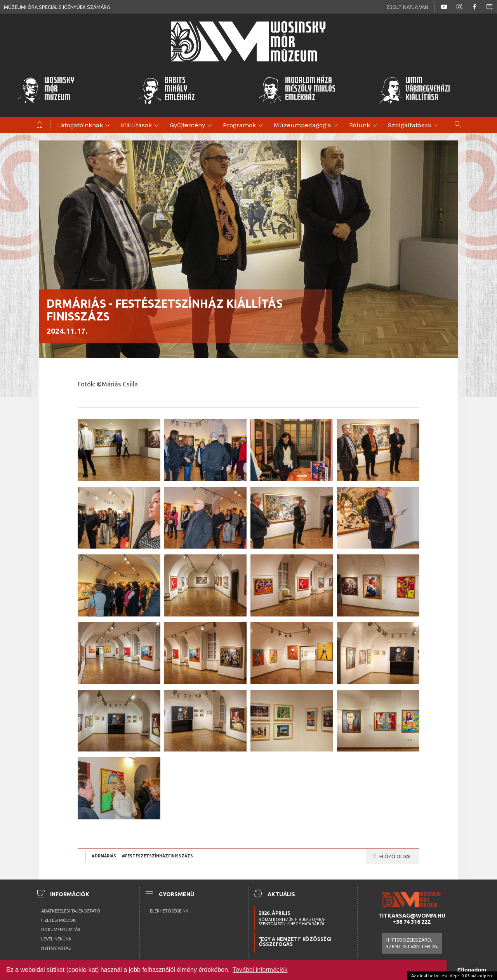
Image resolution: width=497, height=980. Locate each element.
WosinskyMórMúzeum (46, 90)
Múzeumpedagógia (307, 126)
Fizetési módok (58, 920)
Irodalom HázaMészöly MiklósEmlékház (297, 90)
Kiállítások (141, 126)
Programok (244, 126)
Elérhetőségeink (169, 911)
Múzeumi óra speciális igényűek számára (57, 7)
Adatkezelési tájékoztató (71, 911)
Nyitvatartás (56, 948)
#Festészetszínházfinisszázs (157, 856)
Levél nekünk (56, 939)
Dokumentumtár (61, 930)
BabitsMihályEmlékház (166, 90)
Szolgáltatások (414, 126)
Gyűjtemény (192, 126)
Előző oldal (391, 856)
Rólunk (364, 126)
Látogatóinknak (85, 126)
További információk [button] (260, 970)
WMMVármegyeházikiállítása (414, 90)
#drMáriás (104, 856)
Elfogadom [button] (472, 970)
